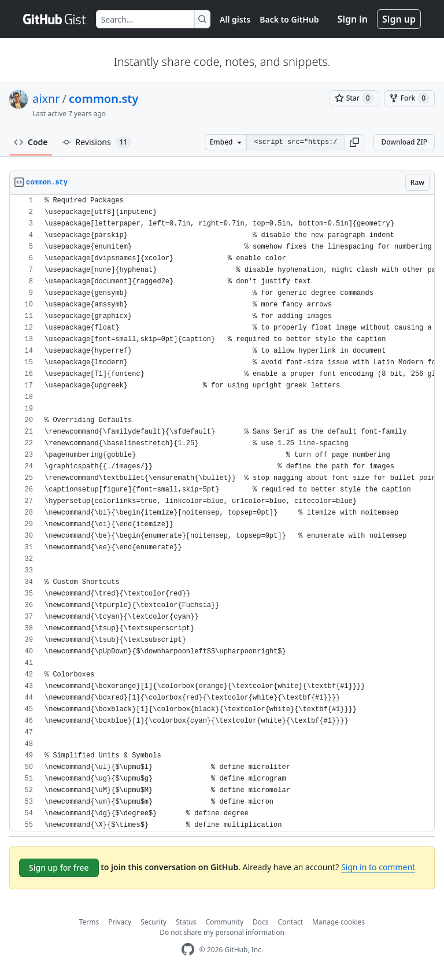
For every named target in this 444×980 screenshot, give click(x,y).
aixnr (46, 99)
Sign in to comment (378, 867)
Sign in (353, 19)
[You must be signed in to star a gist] (354, 98)
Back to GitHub (289, 19)
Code (31, 142)
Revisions (97, 142)
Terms (89, 922)
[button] (354, 142)
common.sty (103, 99)
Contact (291, 922)
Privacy (120, 922)
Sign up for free (59, 868)
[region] (222, 513)
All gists (235, 19)
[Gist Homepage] (55, 19)
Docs (261, 922)
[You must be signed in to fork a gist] (409, 98)
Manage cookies (338, 922)
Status (186, 922)
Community (224, 922)
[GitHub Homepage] (188, 950)
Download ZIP (404, 142)
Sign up (399, 19)
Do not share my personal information (222, 932)
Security (153, 922)
